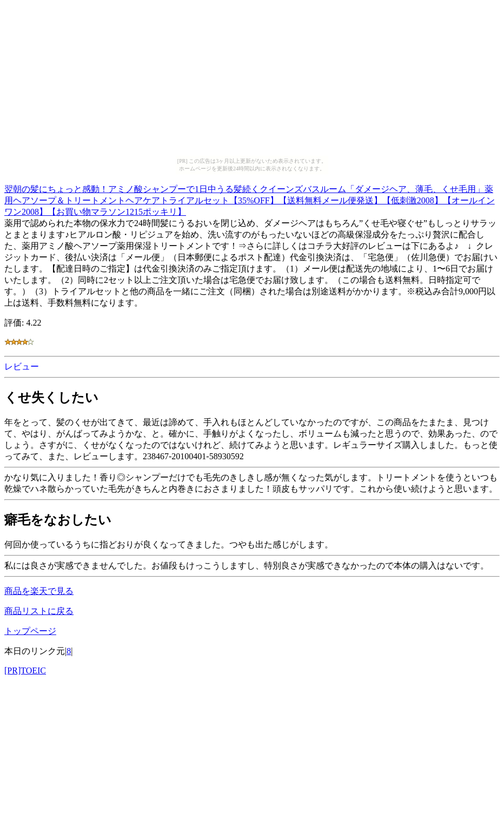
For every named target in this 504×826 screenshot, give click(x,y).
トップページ (30, 631)
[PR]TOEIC (25, 670)
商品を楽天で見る (39, 591)
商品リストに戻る (39, 611)
